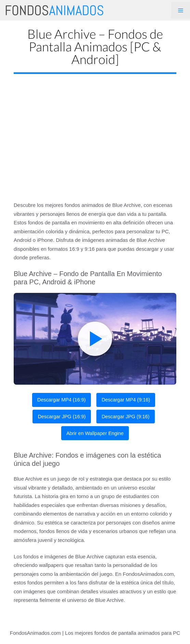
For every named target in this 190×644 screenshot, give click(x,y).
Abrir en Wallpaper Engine (95, 433)
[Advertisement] (95, 132)
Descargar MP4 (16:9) (62, 400)
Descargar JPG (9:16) (125, 417)
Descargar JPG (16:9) (62, 417)
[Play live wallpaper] (95, 339)
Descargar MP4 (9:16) (126, 400)
